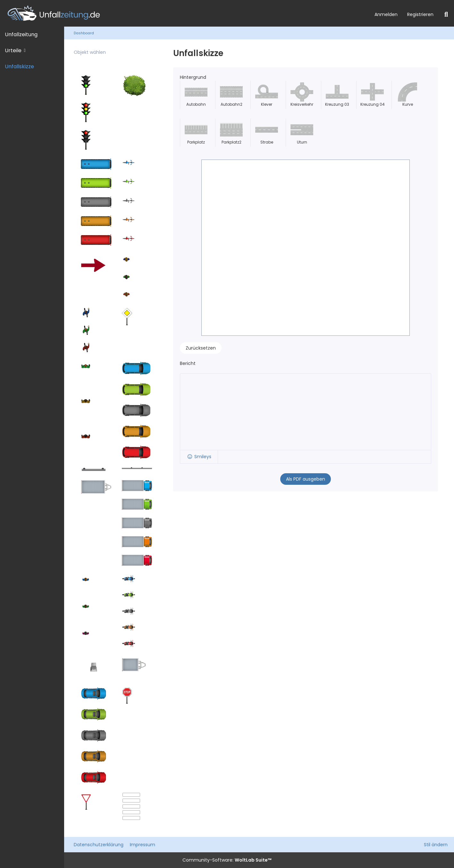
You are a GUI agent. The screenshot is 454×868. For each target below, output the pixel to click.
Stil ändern (436, 845)
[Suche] (446, 14)
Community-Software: (227, 860)
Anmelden (386, 14)
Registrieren (420, 14)
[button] (199, 457)
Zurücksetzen (201, 348)
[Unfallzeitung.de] (185, 13)
